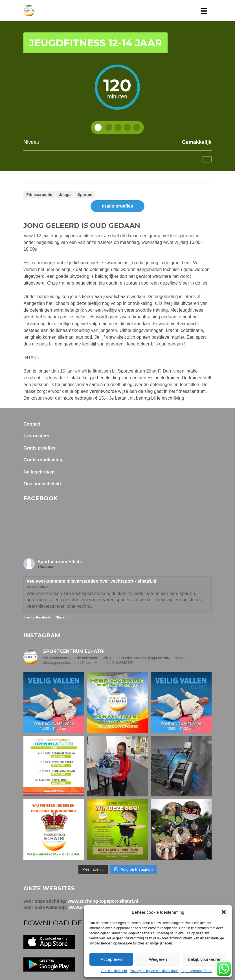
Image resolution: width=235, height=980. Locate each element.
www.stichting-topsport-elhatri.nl (103, 901)
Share (60, 617)
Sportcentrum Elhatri (60, 562)
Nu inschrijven (39, 472)
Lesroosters (36, 436)
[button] (224, 912)
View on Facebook (37, 617)
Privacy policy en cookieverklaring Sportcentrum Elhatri (171, 971)
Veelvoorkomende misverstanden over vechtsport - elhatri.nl (91, 581)
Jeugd (65, 195)
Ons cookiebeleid (114, 971)
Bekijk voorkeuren (205, 959)
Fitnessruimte (39, 195)
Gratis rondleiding (43, 460)
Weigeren (158, 959)
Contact (32, 424)
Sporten (85, 195)
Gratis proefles (39, 448)
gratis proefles (117, 206)
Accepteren (111, 959)
